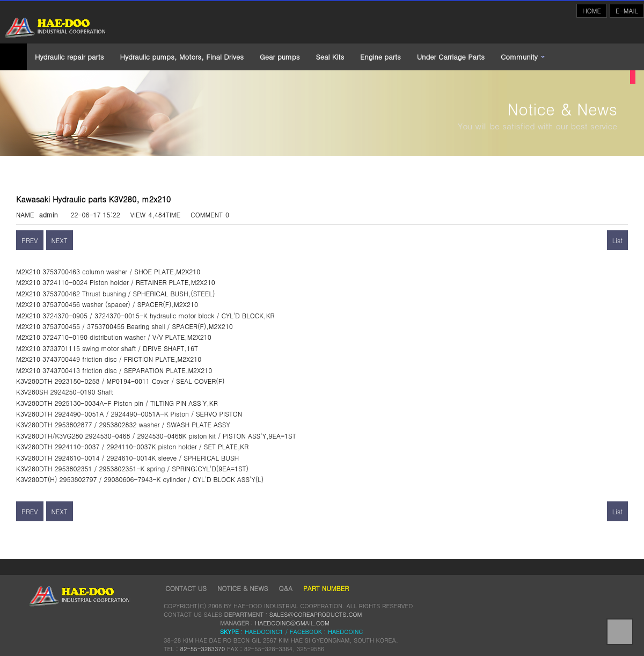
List (617, 240)
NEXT (60, 240)
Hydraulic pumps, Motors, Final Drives (182, 57)
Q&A (286, 588)
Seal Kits (330, 57)
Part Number (326, 588)
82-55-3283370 (202, 648)
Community (519, 57)
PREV (30, 240)
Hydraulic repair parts (69, 57)
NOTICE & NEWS (243, 588)
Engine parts (380, 57)
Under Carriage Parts (451, 57)
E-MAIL (627, 10)
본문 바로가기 (0, 0)
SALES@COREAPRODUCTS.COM (316, 614)
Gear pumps (280, 57)
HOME (592, 10)
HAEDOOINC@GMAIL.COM (292, 623)
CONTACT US (186, 588)
